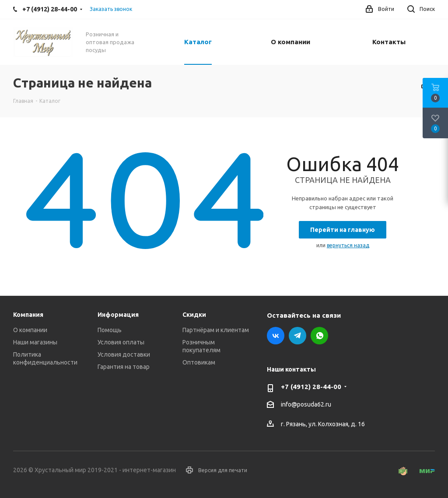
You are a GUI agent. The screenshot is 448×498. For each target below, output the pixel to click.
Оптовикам (199, 362)
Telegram (297, 336)
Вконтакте (276, 336)
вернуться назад (348, 245)
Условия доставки (124, 354)
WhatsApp (319, 336)
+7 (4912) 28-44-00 (311, 387)
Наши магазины (35, 342)
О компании (30, 330)
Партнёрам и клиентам (216, 330)
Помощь (110, 330)
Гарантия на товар (124, 367)
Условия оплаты (121, 342)
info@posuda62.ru (306, 405)
